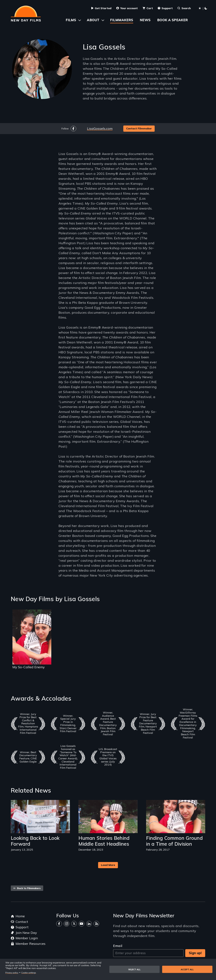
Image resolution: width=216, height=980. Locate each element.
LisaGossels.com (100, 129)
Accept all (187, 969)
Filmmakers (122, 20)
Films (71, 20)
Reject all (134, 969)
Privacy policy (12, 973)
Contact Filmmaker (139, 128)
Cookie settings (29, 973)
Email (118, 946)
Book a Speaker (173, 20)
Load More (108, 865)
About (93, 20)
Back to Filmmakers (27, 888)
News (145, 20)
